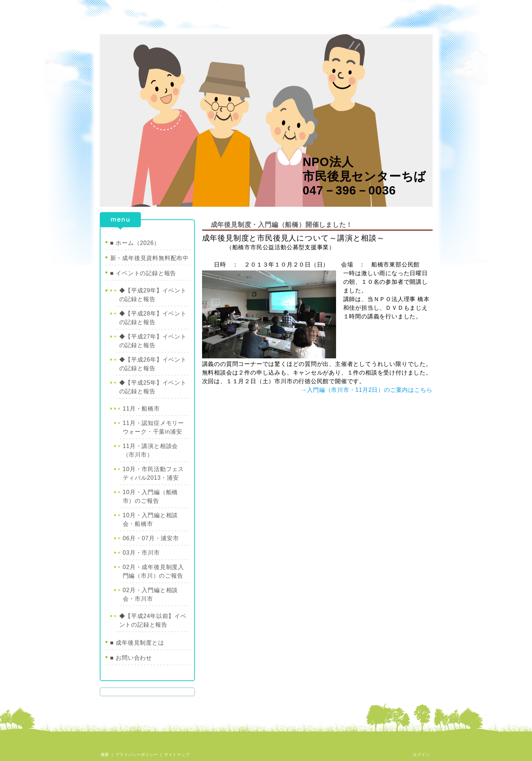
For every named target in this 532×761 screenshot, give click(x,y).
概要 (105, 755)
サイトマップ (177, 755)
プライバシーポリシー (137, 755)
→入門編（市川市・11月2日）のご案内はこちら (366, 390)
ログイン (421, 755)
